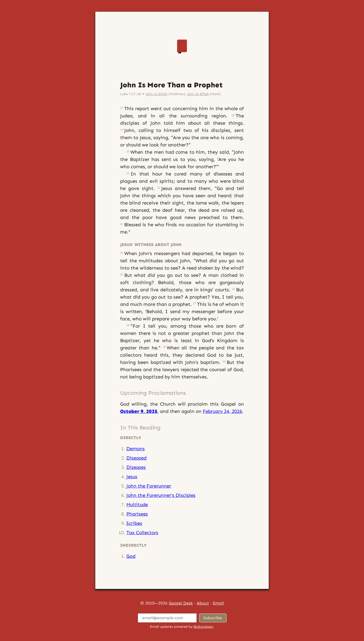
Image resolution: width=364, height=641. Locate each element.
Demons (136, 449)
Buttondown (203, 627)
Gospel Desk (181, 603)
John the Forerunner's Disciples (161, 495)
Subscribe (213, 618)
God (131, 556)
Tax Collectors (142, 533)
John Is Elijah (157, 94)
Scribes (134, 523)
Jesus (132, 477)
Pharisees (137, 514)
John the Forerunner (149, 486)
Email (218, 603)
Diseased (136, 458)
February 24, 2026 (222, 411)
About (203, 603)
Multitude (137, 505)
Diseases (136, 467)
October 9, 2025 (139, 411)
